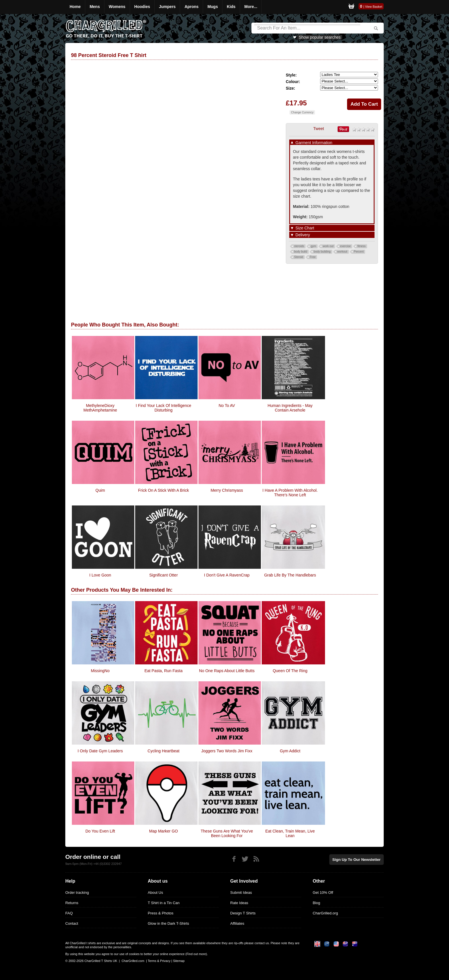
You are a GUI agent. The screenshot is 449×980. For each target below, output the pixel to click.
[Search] (307, 28)
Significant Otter (164, 575)
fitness (362, 246)
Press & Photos (161, 913)
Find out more (196, 954)
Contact (72, 923)
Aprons (191, 7)
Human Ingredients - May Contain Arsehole (290, 408)
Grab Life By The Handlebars (290, 575)
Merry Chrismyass (227, 490)
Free (313, 257)
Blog (316, 903)
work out (328, 246)
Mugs (213, 7)
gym (313, 246)
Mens (95, 7)
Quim (100, 490)
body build (301, 252)
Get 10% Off (323, 893)
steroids (299, 246)
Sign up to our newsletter (357, 859)
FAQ (69, 913)
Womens (117, 7)
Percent (359, 252)
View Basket (374, 7)
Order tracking (77, 893)
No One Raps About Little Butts (227, 671)
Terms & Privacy (159, 961)
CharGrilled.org (325, 913)
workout (342, 252)
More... (251, 7)
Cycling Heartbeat (163, 751)
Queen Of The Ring (290, 671)
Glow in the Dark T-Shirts (168, 923)
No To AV (227, 406)
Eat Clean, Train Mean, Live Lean (290, 833)
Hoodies (142, 7)
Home (75, 7)
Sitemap (179, 961)
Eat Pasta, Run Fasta (163, 671)
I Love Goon (100, 575)
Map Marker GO (164, 831)
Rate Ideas (239, 903)
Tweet (319, 129)
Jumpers (167, 7)
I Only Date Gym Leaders (100, 751)
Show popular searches (320, 37)
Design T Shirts (243, 913)
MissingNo (100, 671)
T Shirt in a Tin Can (164, 903)
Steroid (299, 257)
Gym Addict (290, 751)
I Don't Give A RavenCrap (227, 575)
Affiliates (237, 923)
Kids (231, 7)
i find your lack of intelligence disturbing (164, 408)
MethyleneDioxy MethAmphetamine (100, 408)
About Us (155, 893)
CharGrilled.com (133, 961)
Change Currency (302, 112)
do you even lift (100, 831)
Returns (72, 903)
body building (322, 252)
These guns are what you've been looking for (227, 833)
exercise (345, 246)
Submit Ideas (241, 893)
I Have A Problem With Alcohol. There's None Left (290, 493)
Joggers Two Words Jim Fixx (227, 751)
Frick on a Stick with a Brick (163, 490)
